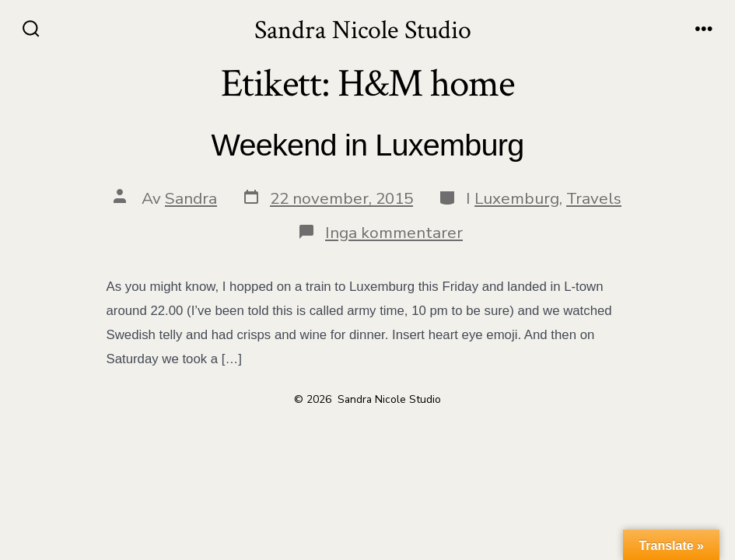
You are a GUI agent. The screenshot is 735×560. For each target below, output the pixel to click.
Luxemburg (517, 198)
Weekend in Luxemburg (368, 145)
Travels (594, 198)
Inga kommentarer (394, 233)
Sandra (191, 198)
